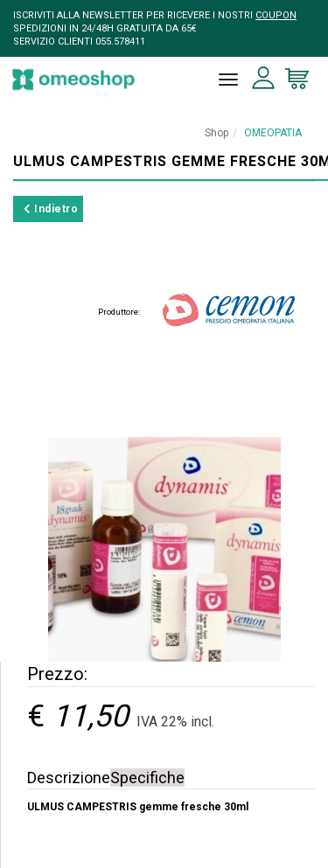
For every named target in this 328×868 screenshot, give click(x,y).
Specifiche (147, 778)
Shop (216, 133)
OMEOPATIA (273, 133)
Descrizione (69, 778)
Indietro (51, 209)
